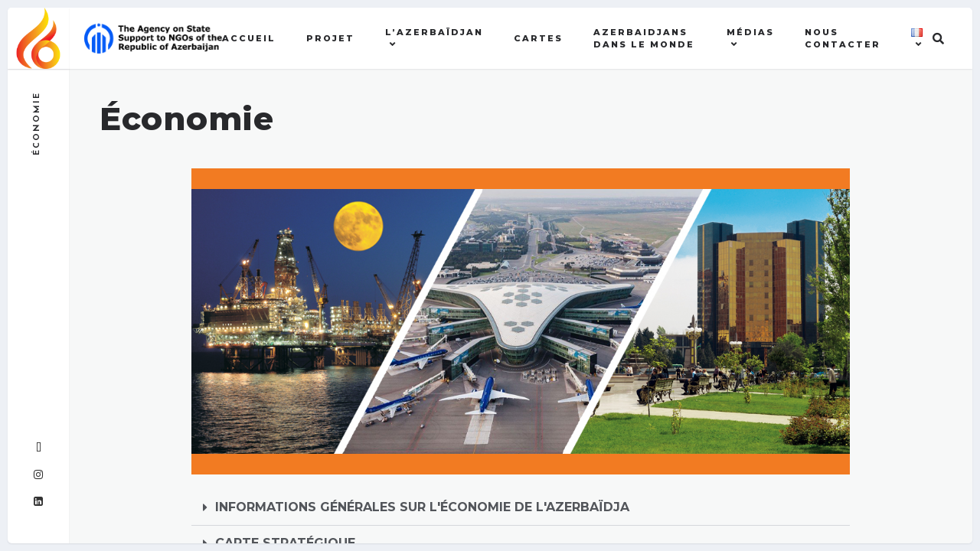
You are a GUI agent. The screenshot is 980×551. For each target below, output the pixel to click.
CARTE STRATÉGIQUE (285, 543)
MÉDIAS (750, 32)
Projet (330, 38)
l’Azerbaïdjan (434, 32)
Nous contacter (843, 39)
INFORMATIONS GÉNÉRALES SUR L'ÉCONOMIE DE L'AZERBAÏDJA (422, 507)
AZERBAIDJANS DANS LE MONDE (644, 39)
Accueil (249, 38)
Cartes (538, 38)
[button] (521, 508)
